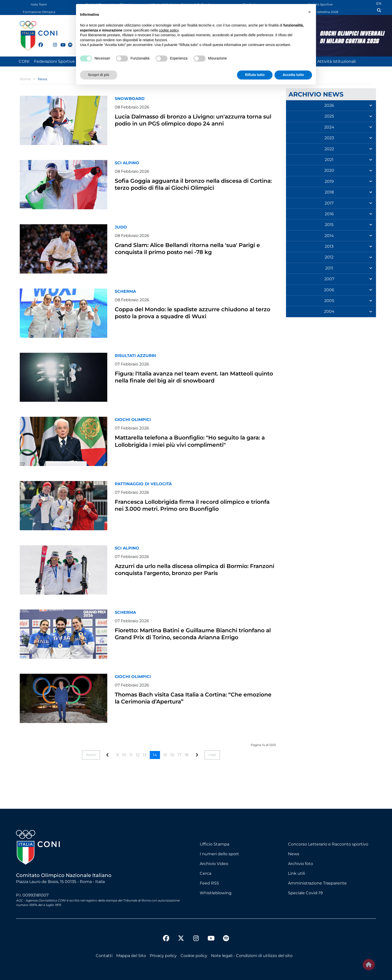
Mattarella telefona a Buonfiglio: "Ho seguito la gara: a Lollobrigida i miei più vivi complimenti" (194, 441)
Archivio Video (214, 864)
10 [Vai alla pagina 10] (124, 755)
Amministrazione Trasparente (317, 883)
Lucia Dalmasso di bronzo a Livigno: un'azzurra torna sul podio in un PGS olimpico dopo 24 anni (194, 123)
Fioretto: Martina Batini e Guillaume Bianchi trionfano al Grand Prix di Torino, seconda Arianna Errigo (189, 637)
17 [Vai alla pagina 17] (179, 755)
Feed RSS (209, 883)
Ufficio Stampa (214, 844)
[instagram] (53, 42)
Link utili (296, 873)
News (294, 854)
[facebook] (38, 42)
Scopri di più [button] (99, 75)
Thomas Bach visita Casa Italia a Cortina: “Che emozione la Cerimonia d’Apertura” (192, 698)
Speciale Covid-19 (305, 893)
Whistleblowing (216, 893)
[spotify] (68, 42)
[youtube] (60, 42)
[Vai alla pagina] (107, 755)
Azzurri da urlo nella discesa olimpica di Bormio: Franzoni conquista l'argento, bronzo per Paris (191, 573)
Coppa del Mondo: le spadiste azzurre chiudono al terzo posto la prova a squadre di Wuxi (195, 312)
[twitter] (46, 44)
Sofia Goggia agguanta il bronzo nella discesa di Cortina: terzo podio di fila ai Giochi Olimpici (193, 184)
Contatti (104, 956)
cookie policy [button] (169, 30)
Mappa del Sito (131, 956)
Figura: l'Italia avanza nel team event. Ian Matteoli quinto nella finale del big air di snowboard (183, 380)
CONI (24, 61)
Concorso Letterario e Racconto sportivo (328, 844)
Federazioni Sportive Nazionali (64, 61)
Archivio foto (300, 864)
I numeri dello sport (219, 854)
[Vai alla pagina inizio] (91, 755)
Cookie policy (194, 956)
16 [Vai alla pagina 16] (172, 755)
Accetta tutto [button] (293, 75)
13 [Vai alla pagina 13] (145, 755)
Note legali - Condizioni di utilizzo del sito (252, 956)
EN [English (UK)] (379, 3)
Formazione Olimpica (39, 12)
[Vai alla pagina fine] (212, 755)
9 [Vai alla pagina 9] (117, 755)
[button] (309, 12)
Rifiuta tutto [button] (255, 75)
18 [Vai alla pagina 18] (186, 755)
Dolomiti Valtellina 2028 (320, 12)
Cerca (205, 873)
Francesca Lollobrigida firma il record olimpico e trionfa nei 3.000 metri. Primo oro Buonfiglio (193, 505)
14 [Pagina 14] (155, 755)
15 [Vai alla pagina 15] (165, 755)
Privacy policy (163, 956)
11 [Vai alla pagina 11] (131, 755)
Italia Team (39, 4)
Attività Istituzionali (336, 61)
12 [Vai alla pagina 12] (138, 755)
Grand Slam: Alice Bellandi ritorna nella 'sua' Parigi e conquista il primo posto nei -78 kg (189, 248)
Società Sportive (320, 4)
